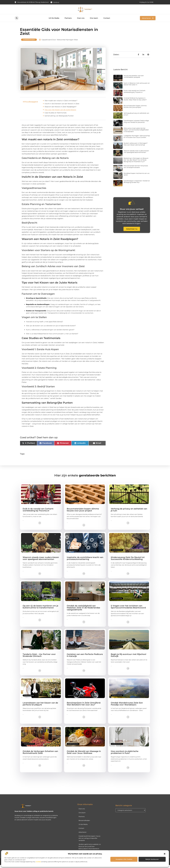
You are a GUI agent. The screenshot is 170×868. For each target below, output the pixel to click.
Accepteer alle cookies (124, 859)
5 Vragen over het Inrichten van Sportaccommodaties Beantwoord (128, 610)
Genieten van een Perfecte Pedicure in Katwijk (85, 658)
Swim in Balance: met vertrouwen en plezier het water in (137, 87)
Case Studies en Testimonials (56, 116)
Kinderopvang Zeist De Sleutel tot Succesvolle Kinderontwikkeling (128, 561)
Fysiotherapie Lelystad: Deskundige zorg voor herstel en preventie (136, 124)
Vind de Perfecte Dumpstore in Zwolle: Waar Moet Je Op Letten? (135, 102)
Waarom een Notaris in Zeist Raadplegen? (60, 110)
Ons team (94, 18)
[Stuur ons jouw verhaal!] (132, 205)
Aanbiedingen (29, 43)
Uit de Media (83, 827)
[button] (165, 854)
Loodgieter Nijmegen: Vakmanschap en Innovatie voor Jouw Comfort (137, 139)
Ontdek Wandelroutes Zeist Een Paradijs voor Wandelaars (127, 707)
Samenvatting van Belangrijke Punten (59, 119)
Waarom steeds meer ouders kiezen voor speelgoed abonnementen (136, 154)
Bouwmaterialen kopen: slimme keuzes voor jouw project (135, 109)
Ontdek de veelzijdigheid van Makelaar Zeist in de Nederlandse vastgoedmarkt (83, 611)
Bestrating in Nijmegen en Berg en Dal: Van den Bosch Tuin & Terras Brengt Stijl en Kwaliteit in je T (136, 163)
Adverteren (83, 835)
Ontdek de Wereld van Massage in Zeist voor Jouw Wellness (84, 755)
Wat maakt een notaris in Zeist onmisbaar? (61, 104)
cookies (38, 862)
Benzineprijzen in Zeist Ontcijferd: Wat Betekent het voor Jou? (84, 707)
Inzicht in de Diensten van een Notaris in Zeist (62, 107)
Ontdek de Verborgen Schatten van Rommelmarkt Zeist (40, 755)
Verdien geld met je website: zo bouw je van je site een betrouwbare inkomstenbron (90, 849)
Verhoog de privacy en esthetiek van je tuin (136, 117)
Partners (68, 18)
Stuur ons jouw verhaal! (132, 212)
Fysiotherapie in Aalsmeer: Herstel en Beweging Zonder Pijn (137, 185)
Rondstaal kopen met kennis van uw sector (136, 177)
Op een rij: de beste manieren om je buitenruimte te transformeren (40, 610)
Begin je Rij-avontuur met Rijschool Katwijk (128, 658)
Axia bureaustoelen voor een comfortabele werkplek (134, 79)
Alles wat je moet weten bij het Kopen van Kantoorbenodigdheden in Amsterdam (136, 133)
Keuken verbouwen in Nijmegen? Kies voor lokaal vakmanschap (136, 147)
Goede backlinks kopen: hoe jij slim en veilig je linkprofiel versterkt (89, 841)
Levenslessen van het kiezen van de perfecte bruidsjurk (40, 707)
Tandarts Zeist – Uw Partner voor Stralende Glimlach (39, 658)
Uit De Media (54, 18)
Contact (107, 18)
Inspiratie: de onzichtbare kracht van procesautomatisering (85, 561)
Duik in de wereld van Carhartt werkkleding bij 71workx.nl (134, 94)
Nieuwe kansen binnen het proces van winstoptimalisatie (136, 170)
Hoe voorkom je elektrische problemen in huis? (125, 755)
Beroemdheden (84, 823)
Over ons (81, 18)
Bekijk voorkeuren (152, 859)
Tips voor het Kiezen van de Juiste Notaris (60, 113)
